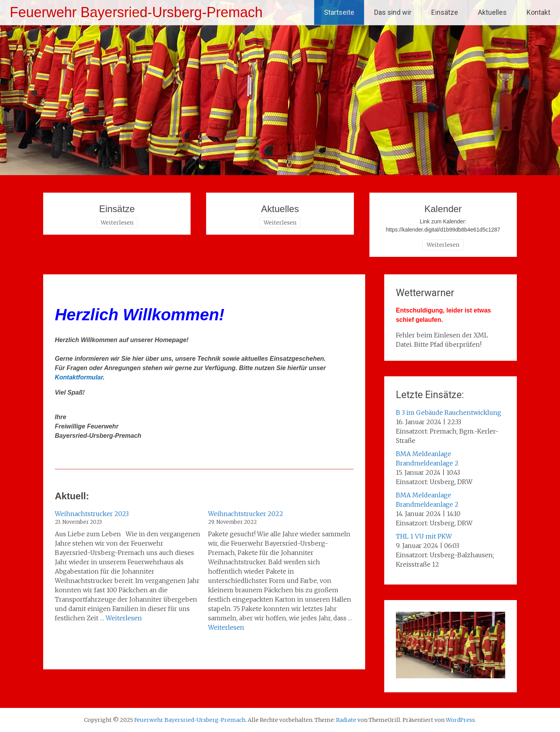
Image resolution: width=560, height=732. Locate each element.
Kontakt (538, 12)
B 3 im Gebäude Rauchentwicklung (449, 413)
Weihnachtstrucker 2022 (246, 514)
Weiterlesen (117, 223)
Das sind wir (393, 12)
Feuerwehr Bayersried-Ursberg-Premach (136, 12)
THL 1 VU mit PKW (424, 536)
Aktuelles (492, 12)
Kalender (443, 209)
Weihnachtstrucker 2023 (92, 514)
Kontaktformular (79, 377)
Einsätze (445, 12)
